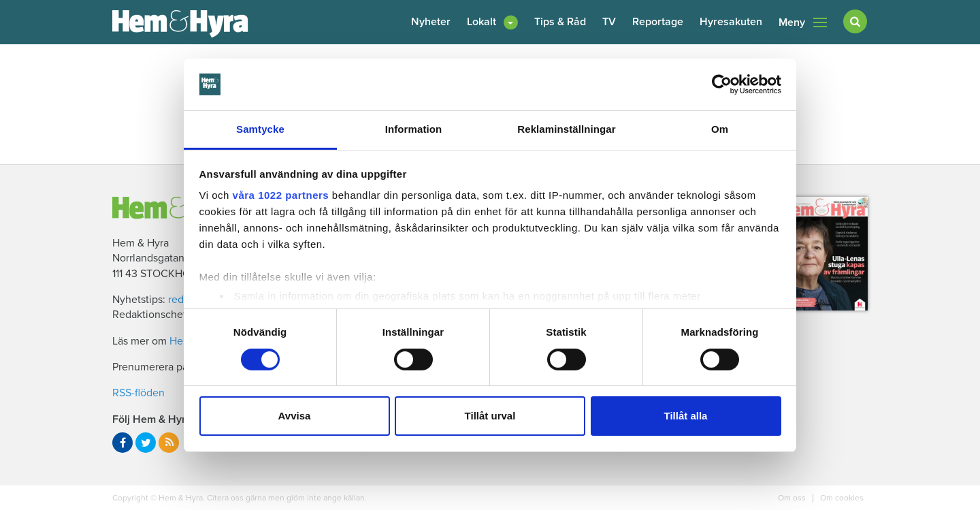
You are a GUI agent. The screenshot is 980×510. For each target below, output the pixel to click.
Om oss (793, 498)
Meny (803, 22)
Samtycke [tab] (260, 129)
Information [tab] (414, 129)
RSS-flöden (138, 393)
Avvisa (295, 416)
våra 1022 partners (281, 195)
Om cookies (841, 498)
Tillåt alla (686, 416)
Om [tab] (720, 129)
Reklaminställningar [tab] (566, 129)
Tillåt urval (490, 416)
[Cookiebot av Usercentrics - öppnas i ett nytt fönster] (722, 84)
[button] (492, 22)
